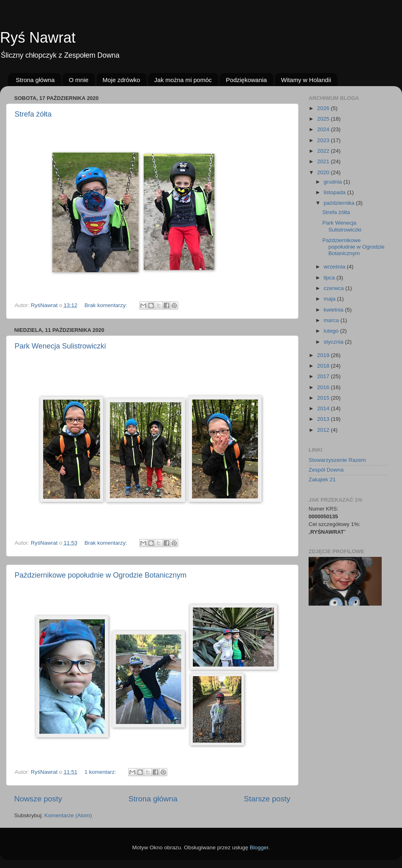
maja (330, 299)
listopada (335, 192)
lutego (332, 331)
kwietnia (334, 310)
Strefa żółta (33, 114)
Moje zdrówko (122, 80)
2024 (324, 129)
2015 (324, 398)
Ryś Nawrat (38, 38)
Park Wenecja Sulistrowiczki (60, 346)
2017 (324, 376)
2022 (324, 151)
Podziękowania (246, 80)
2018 (324, 366)
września (335, 267)
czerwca (334, 288)
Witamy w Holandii (306, 80)
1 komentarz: (101, 772)
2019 (324, 355)
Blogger (259, 847)
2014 (324, 408)
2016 (324, 387)
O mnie (78, 80)
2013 (324, 419)
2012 (324, 430)
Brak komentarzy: (107, 305)
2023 (324, 140)
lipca (330, 278)
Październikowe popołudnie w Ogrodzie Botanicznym (100, 575)
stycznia (334, 342)
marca (332, 320)
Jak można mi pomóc (183, 80)
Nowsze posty (38, 799)
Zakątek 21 (322, 479)
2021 (324, 161)
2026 (324, 108)
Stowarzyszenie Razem (337, 460)
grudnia (334, 182)
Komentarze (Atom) (68, 815)
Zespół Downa (326, 470)
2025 (324, 119)
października (340, 203)
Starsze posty (267, 799)
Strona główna (35, 80)
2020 (324, 172)
